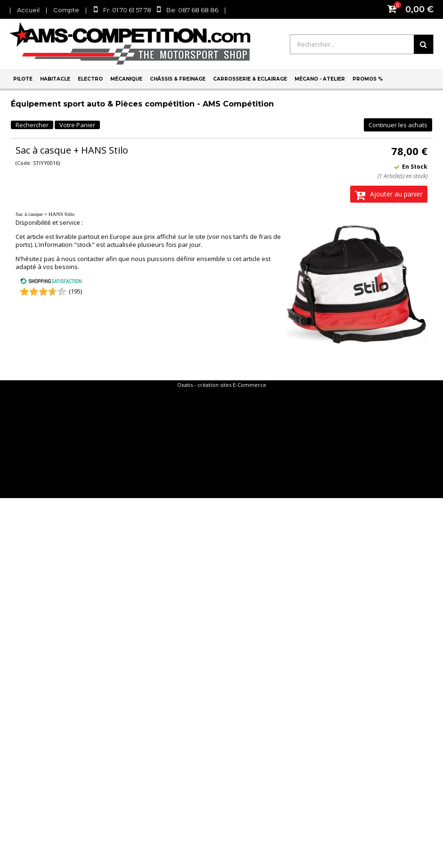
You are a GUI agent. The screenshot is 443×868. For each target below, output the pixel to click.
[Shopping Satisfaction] (51, 282)
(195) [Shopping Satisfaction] (75, 291)
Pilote (23, 79)
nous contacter (83, 259)
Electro (90, 79)
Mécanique (126, 79)
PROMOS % (368, 79)
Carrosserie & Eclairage (250, 79)
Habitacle (55, 79)
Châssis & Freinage (178, 79)
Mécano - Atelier (320, 79)
